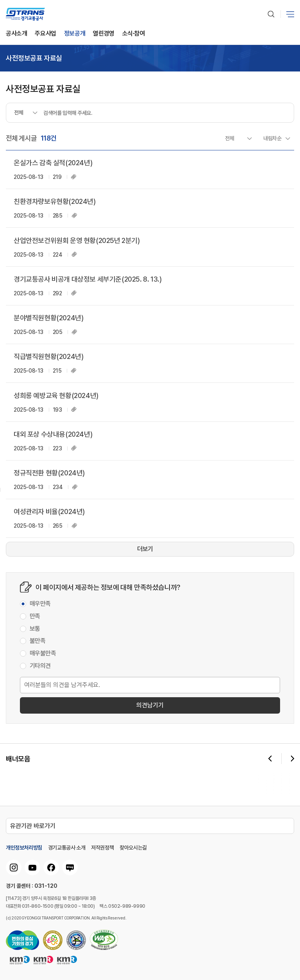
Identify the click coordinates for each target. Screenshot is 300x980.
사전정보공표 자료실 (34, 58)
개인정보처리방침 (24, 848)
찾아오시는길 (133, 848)
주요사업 (45, 34)
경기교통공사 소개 (67, 848)
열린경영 (104, 34)
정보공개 (75, 34)
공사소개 (16, 34)
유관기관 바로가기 (33, 826)
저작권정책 (102, 848)
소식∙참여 (134, 34)
